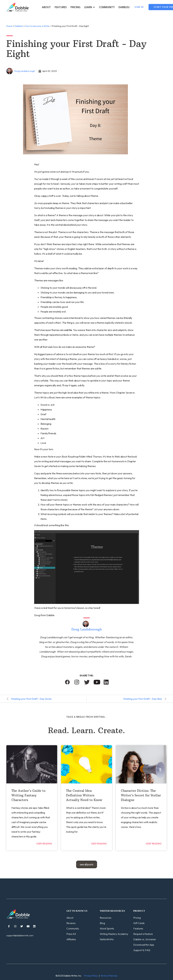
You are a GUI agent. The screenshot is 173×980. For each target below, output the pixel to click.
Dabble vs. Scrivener (145, 939)
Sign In (139, 7)
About (46, 7)
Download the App (144, 945)
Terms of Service (109, 976)
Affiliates (71, 939)
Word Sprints (107, 928)
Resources (106, 918)
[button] (90, 7)
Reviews (71, 923)
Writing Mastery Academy (114, 934)
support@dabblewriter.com (20, 935)
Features (61, 7)
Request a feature (143, 934)
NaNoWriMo (107, 939)
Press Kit (71, 934)
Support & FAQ (142, 950)
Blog (102, 923)
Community (107, 7)
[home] (17, 7)
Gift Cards (139, 923)
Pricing (75, 7)
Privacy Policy (91, 976)
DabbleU (124, 7)
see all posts (87, 864)
